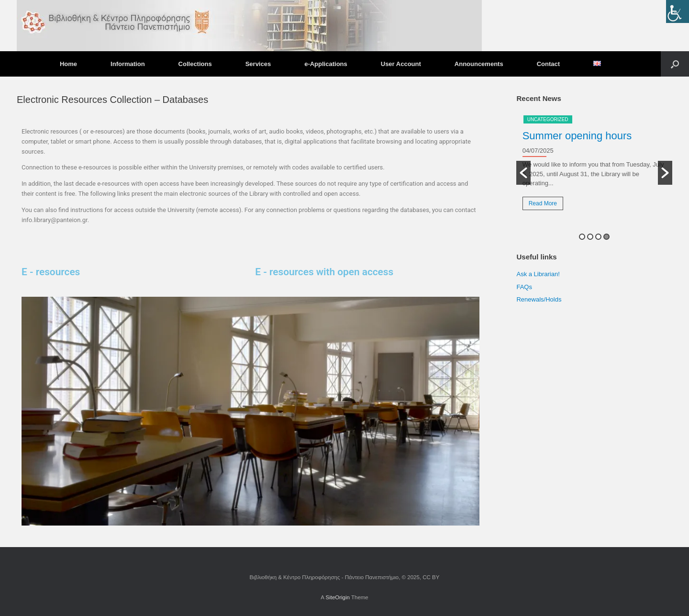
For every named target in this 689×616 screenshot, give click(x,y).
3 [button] (598, 237)
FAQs (524, 287)
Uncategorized (548, 119)
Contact (548, 64)
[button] (675, 64)
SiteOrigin (338, 597)
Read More (543, 203)
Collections (195, 64)
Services (258, 64)
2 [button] (590, 237)
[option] (594, 166)
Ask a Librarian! (538, 274)
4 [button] (606, 237)
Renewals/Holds (539, 299)
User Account (401, 64)
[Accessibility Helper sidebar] (678, 11)
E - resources (51, 272)
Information (128, 64)
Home (68, 64)
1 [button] (582, 237)
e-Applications (326, 64)
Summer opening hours (577, 136)
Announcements (479, 64)
